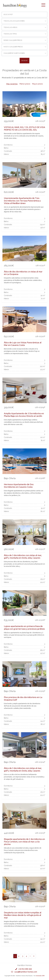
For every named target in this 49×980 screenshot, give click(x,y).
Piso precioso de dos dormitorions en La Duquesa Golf (23, 698)
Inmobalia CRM (40, 976)
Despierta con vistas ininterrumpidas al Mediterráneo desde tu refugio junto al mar (23, 915)
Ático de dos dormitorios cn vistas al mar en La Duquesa (23, 273)
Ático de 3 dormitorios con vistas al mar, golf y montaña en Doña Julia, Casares (23, 557)
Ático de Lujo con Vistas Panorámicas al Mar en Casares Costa (23, 344)
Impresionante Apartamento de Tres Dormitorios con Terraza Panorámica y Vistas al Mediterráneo (22, 201)
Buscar (24, 61)
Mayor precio (37, 84)
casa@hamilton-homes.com (26, 972)
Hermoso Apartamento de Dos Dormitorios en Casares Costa (19, 486)
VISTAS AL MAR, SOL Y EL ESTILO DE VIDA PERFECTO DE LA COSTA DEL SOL (24, 128)
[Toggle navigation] (43, 5)
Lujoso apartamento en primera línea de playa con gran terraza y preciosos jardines (24, 627)
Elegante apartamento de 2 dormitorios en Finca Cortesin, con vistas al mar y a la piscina (24, 842)
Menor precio (25, 84)
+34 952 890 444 (25, 969)
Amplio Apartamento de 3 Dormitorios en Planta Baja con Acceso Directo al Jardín (24, 415)
